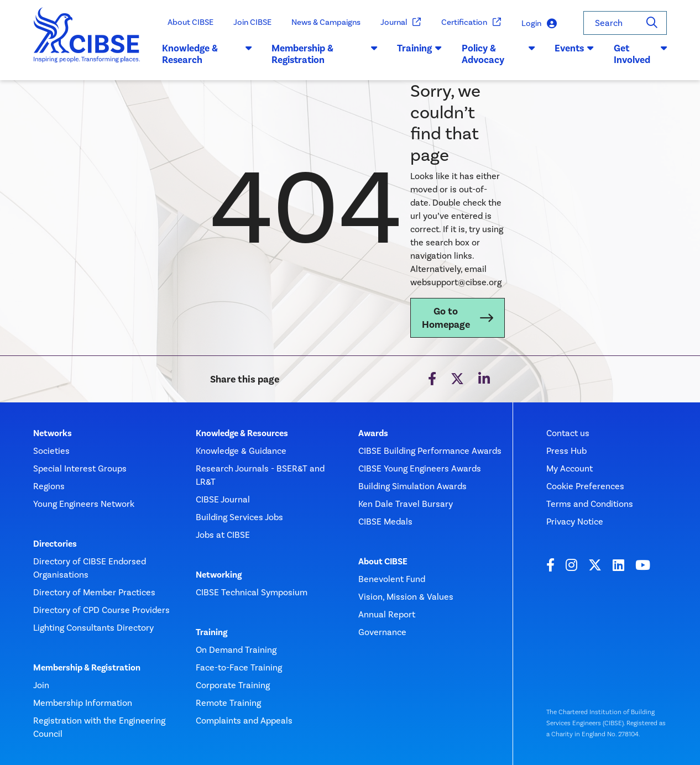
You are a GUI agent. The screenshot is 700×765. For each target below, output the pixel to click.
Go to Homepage (446, 318)
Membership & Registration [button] (324, 54)
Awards (373, 433)
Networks (53, 433)
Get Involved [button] (640, 54)
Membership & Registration (87, 668)
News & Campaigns (326, 22)
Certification (471, 22)
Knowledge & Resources (242, 433)
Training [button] (419, 48)
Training (211, 632)
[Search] (652, 23)
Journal (401, 22)
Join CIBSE (252, 22)
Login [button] (539, 23)
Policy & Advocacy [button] (498, 54)
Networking (219, 575)
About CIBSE (190, 22)
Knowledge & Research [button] (207, 54)
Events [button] (574, 48)
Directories (55, 544)
